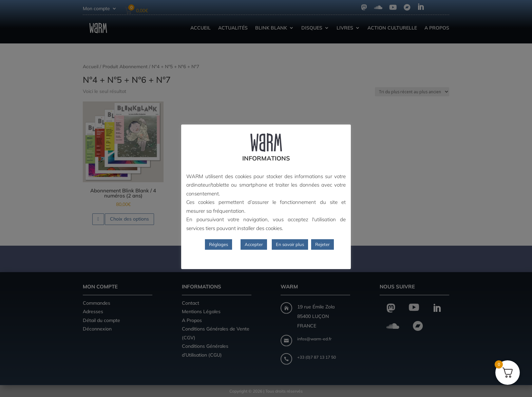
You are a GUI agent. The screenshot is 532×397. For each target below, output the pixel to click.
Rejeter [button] (322, 244)
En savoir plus (290, 244)
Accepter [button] (254, 244)
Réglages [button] (218, 244)
